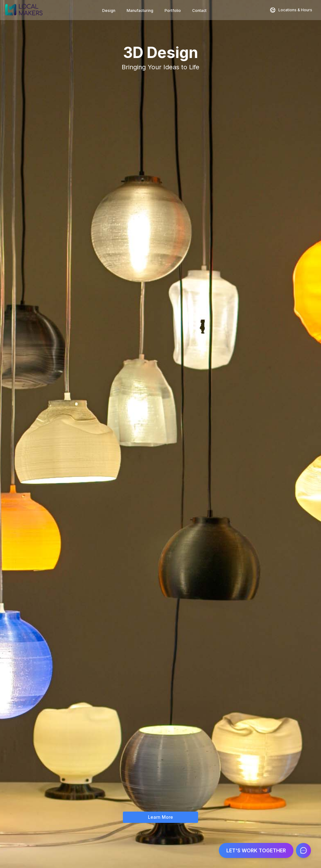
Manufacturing (140, 11)
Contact (199, 11)
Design (109, 11)
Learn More (160, 817)
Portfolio (173, 11)
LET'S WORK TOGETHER (256, 850)
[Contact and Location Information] (291, 10)
